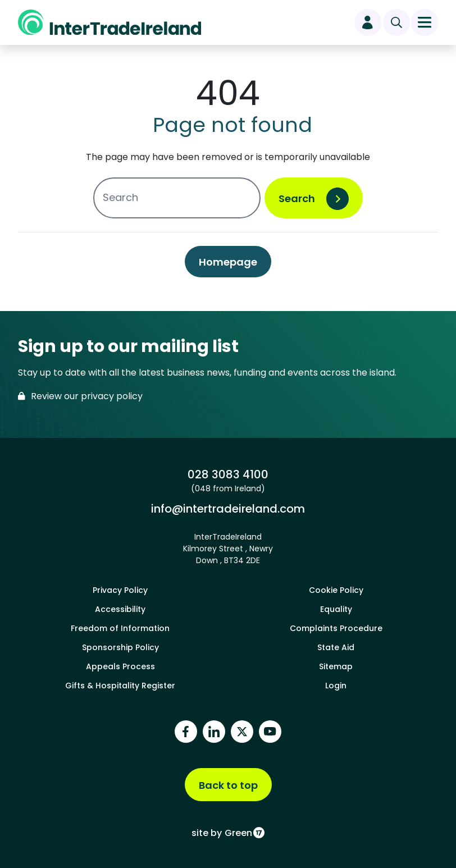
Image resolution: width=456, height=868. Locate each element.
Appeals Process (120, 666)
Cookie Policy (336, 590)
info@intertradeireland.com (228, 508)
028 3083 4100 (228, 474)
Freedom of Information (120, 628)
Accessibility (120, 609)
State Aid (336, 647)
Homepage (228, 262)
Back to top (228, 785)
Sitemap (336, 666)
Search (297, 198)
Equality (336, 609)
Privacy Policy (120, 590)
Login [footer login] (336, 686)
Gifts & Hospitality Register (120, 686)
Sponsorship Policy (120, 647)
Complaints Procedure (336, 628)
